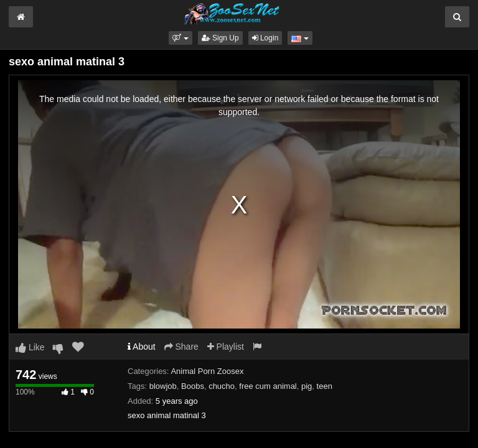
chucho (222, 386)
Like (30, 347)
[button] (180, 38)
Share (181, 347)
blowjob (163, 386)
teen (325, 386)
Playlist (226, 347)
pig (307, 386)
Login (265, 38)
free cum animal (268, 386)
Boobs (193, 386)
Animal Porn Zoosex (207, 371)
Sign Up (220, 38)
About (142, 347)
